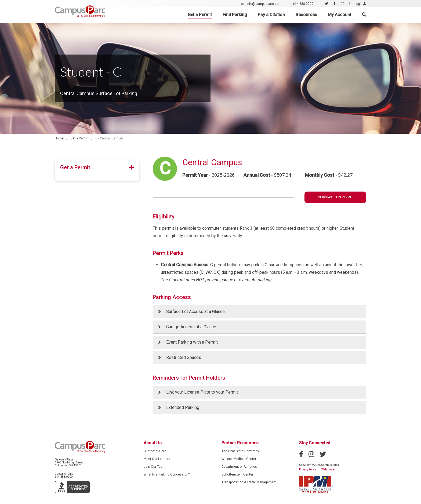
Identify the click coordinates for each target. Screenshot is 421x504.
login (361, 4)
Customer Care (155, 451)
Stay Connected (315, 443)
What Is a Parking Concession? (167, 474)
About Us (153, 443)
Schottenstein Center (237, 474)
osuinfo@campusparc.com (261, 4)
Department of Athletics (239, 467)
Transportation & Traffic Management (249, 482)
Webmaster (329, 469)
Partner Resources (240, 443)
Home (59, 138)
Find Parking (235, 15)
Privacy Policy (308, 469)
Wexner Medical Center (239, 459)
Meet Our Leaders (157, 459)
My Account (340, 15)
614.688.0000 (303, 4)
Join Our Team (155, 467)
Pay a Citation (271, 15)
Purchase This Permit (335, 197)
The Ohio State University (240, 451)
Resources (306, 15)
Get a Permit (200, 15)
